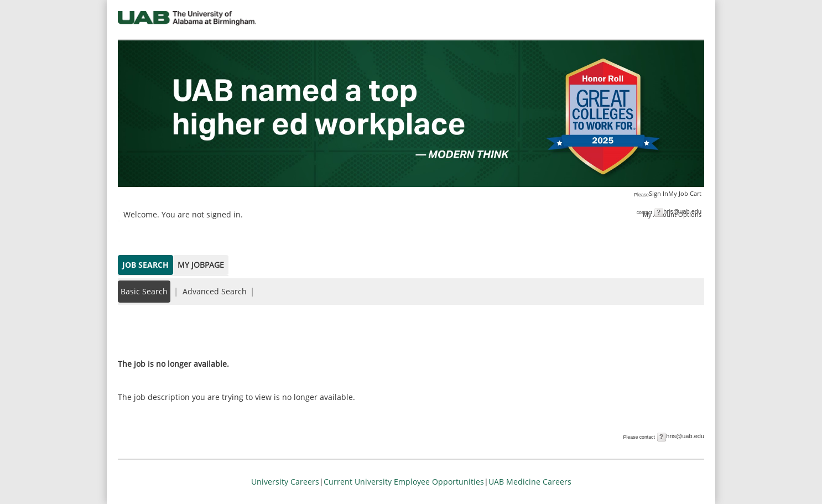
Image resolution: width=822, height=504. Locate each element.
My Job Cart (685, 193)
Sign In (659, 193)
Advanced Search (215, 291)
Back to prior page (153, 331)
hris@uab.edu (682, 211)
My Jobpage (201, 265)
